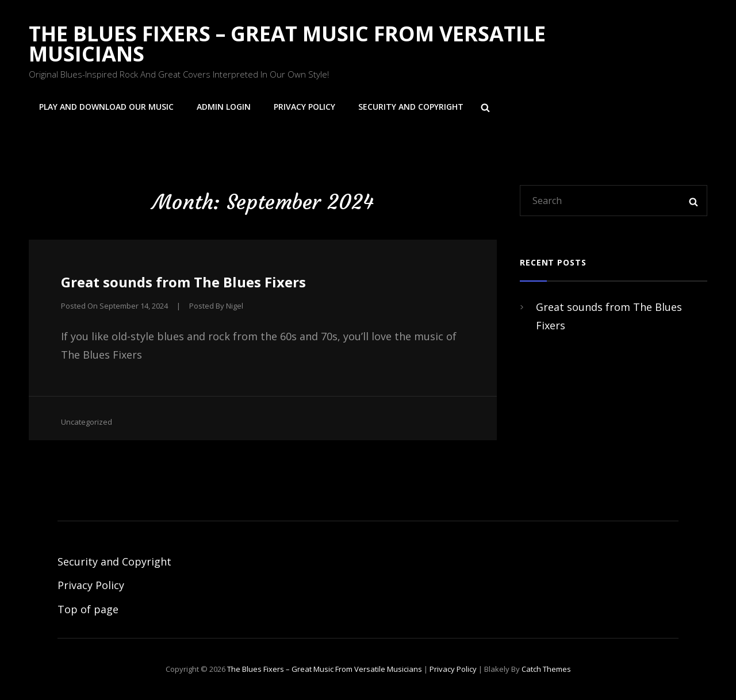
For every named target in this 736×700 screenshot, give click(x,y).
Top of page (88, 609)
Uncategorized (87, 422)
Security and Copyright (411, 107)
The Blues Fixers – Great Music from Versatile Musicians (287, 44)
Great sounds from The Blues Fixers (183, 282)
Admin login (224, 107)
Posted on (114, 306)
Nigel (235, 306)
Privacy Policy (304, 107)
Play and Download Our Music (106, 107)
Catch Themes (546, 669)
